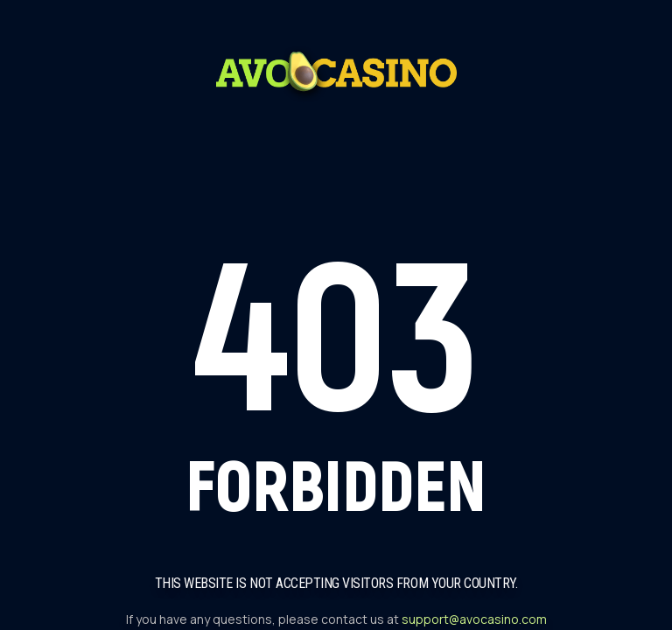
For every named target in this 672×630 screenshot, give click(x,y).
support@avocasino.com (474, 619)
